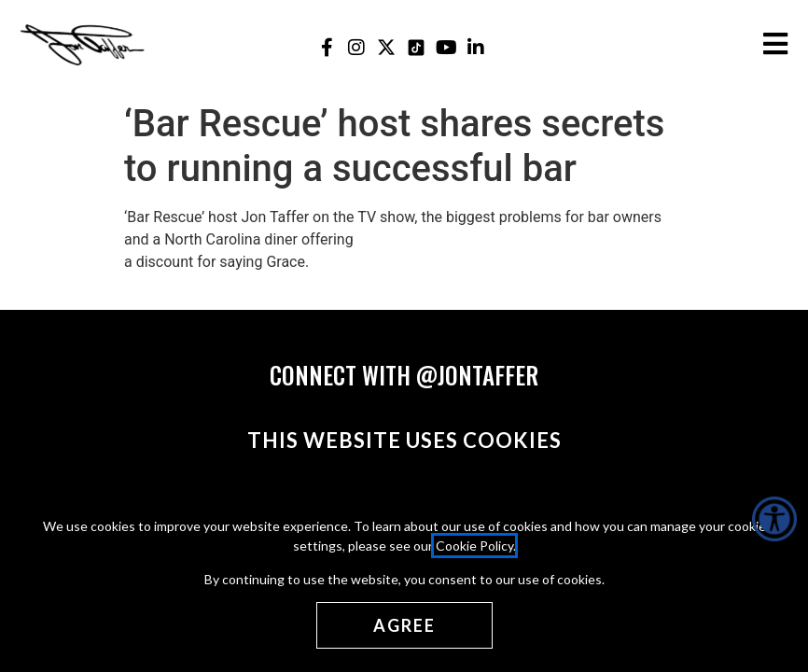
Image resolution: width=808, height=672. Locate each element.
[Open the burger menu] (775, 44)
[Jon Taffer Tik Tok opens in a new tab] (417, 47)
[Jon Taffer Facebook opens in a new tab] (327, 47)
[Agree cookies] (404, 625)
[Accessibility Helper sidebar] (774, 519)
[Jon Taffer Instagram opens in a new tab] (357, 47)
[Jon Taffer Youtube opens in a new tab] (446, 47)
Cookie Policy (474, 546)
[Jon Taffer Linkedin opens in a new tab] (476, 47)
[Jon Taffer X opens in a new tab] (387, 47)
